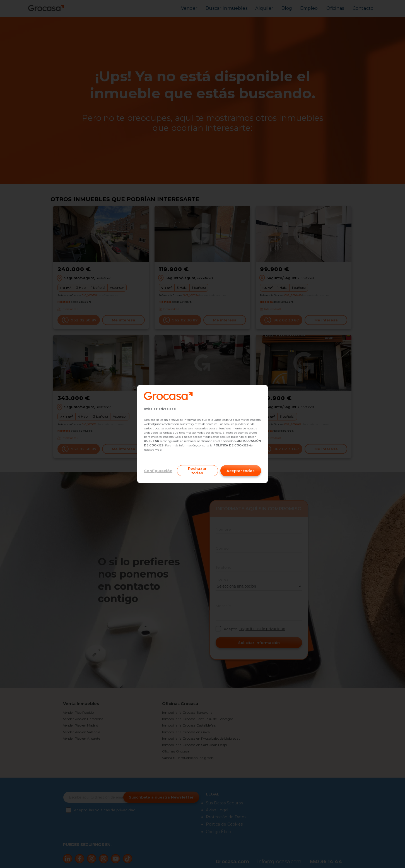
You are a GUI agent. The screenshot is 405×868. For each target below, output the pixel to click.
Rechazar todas (197, 471)
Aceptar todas (241, 471)
